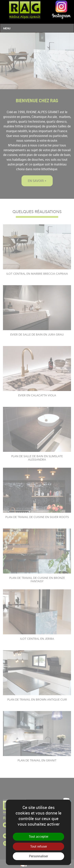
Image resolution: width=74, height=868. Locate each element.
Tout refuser (39, 846)
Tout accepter (39, 836)
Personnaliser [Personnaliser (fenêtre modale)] (38, 856)
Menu (7, 28)
